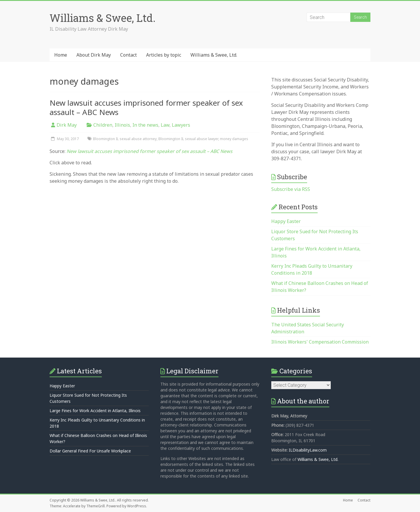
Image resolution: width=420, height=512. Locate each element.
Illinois (122, 125)
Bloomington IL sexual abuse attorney (125, 139)
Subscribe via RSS (291, 189)
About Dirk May (94, 55)
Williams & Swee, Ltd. (103, 18)
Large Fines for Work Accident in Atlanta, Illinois (95, 411)
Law (165, 125)
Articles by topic (164, 55)
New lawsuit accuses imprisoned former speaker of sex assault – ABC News (146, 107)
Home (61, 55)
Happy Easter (286, 221)
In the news (145, 125)
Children (103, 125)
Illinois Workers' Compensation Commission (320, 342)
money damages (234, 139)
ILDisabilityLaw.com (308, 450)
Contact (128, 55)
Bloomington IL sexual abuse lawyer (188, 139)
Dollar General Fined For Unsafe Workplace (90, 451)
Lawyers (181, 125)
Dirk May (67, 125)
